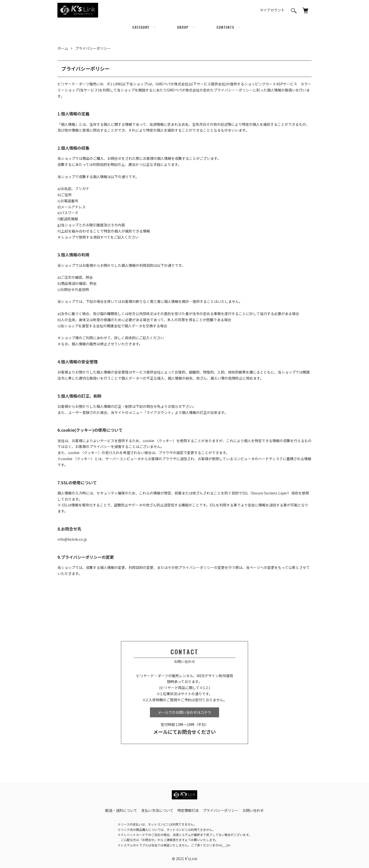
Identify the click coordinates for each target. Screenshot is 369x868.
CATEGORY (141, 27)
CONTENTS (225, 27)
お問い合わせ (253, 810)
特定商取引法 (188, 810)
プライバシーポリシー (93, 48)
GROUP (183, 27)
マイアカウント (272, 10)
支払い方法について (157, 810)
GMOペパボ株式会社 (172, 84)
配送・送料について (121, 810)
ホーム (63, 48)
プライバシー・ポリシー (233, 90)
